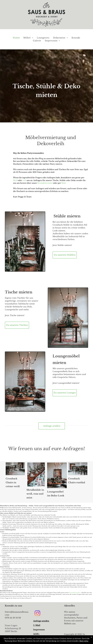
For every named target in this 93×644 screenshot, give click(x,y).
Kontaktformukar (75, 593)
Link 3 (36, 638)
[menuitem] (16, 38)
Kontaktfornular (45, 183)
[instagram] (37, 614)
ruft (24, 180)
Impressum (39, 630)
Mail (15, 180)
